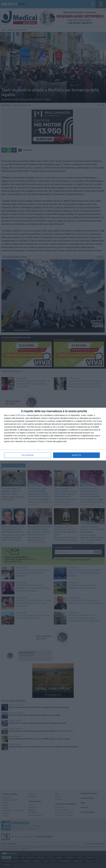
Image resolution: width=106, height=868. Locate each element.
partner (23, 415)
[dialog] (53, 434)
